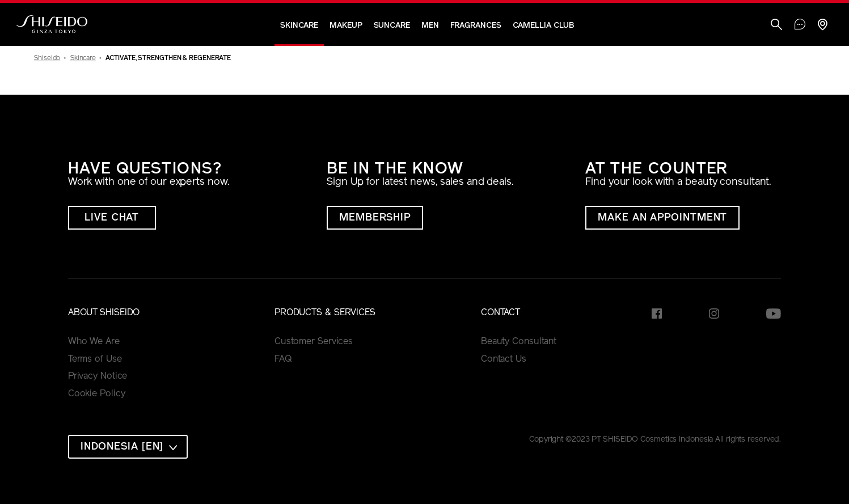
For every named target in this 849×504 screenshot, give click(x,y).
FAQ (283, 359)
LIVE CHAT (112, 218)
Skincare (299, 26)
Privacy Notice (98, 376)
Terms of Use (95, 359)
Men (430, 26)
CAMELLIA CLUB (544, 26)
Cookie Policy (97, 394)
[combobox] (128, 447)
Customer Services (314, 342)
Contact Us (504, 359)
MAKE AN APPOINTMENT (662, 218)
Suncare (392, 26)
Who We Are (94, 342)
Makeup (346, 26)
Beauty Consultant (519, 342)
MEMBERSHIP (375, 218)
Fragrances (476, 26)
